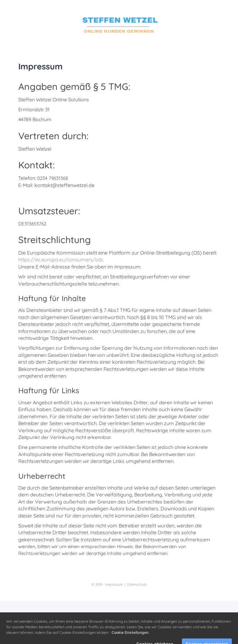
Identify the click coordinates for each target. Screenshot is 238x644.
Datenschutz (137, 584)
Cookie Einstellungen (130, 638)
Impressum (114, 584)
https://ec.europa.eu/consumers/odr (60, 260)
